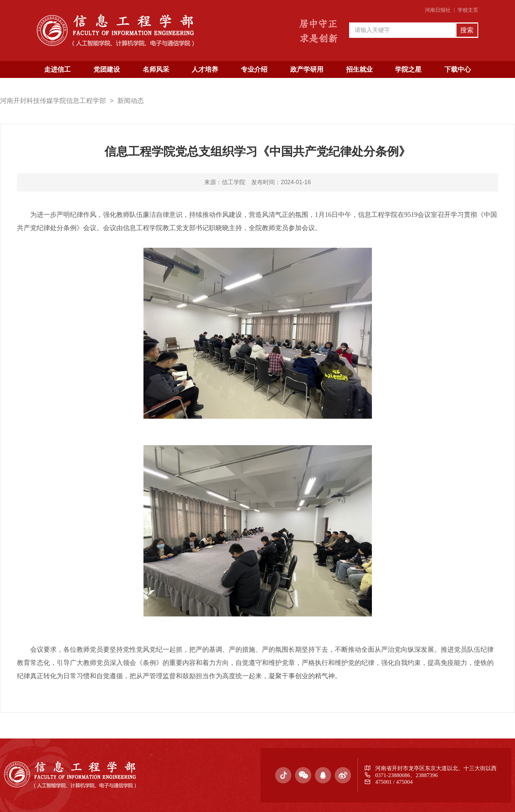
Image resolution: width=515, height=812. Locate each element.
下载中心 (458, 69)
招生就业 (359, 69)
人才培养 (205, 69)
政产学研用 (307, 69)
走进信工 (57, 69)
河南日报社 (438, 10)
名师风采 (156, 69)
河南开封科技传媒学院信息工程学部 (53, 101)
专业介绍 (254, 69)
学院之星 (408, 69)
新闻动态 (131, 101)
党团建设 (107, 69)
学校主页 (468, 10)
